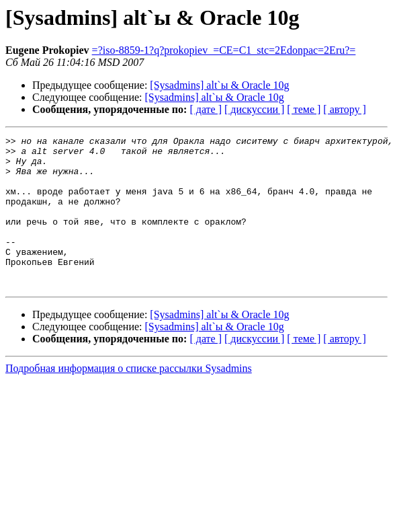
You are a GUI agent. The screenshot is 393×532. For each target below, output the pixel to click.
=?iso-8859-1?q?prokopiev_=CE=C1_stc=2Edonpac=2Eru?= (224, 50)
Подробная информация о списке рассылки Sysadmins (129, 398)
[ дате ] (206, 109)
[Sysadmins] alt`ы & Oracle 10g (219, 85)
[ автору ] (344, 109)
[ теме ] (304, 109)
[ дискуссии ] (254, 109)
